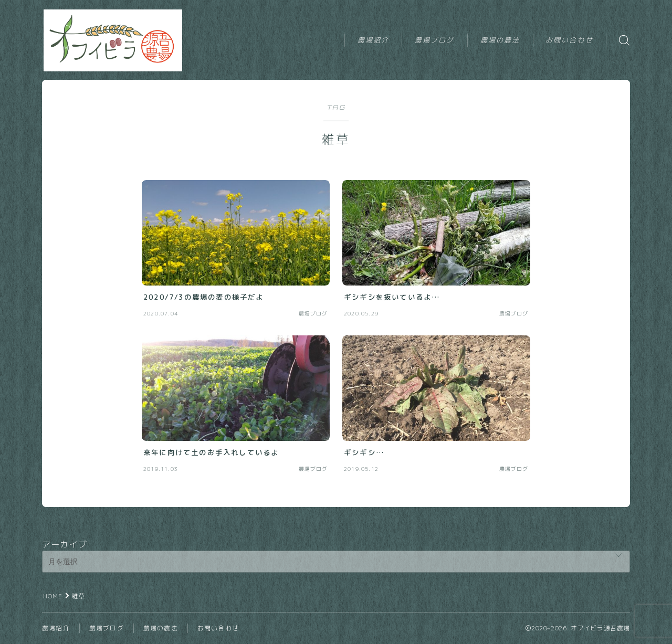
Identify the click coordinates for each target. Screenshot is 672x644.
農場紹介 (373, 40)
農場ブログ (435, 40)
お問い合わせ (569, 40)
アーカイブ (65, 544)
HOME (53, 596)
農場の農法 (500, 40)
